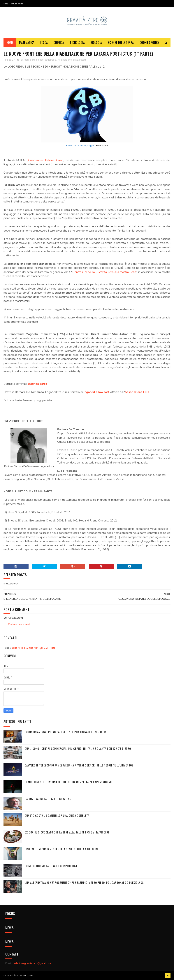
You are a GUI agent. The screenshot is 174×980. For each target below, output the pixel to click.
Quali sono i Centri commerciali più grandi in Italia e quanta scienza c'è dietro (78, 748)
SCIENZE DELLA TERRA (121, 43)
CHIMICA (59, 43)
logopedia (51, 60)
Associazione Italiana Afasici (45, 160)
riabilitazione (65, 60)
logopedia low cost (96, 392)
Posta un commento (20, 624)
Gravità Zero (27, 975)
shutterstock (80, 60)
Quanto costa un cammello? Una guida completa (57, 815)
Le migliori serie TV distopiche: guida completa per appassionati (68, 782)
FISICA (44, 43)
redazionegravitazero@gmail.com (33, 648)
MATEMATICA (27, 43)
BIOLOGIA (96, 43)
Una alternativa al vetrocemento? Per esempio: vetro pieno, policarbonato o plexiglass (84, 882)
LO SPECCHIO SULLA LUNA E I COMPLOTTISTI (52, 866)
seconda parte (37, 384)
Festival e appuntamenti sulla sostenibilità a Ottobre (61, 849)
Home (6, 4)
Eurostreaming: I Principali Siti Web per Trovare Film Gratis (66, 732)
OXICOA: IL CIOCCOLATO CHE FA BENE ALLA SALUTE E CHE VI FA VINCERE (67, 832)
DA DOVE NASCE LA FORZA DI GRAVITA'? (48, 799)
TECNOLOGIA (77, 43)
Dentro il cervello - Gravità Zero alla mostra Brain (104, 272)
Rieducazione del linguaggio (80, 146)
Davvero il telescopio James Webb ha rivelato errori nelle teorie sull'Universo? (79, 765)
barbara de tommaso (32, 60)
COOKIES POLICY (17, 4)
